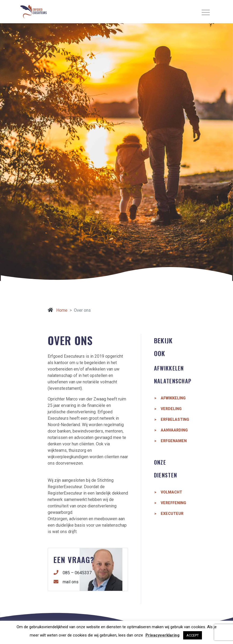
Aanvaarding (173, 430)
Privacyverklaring (162, 635)
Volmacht (171, 492)
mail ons (66, 582)
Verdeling (171, 409)
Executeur (172, 514)
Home (58, 310)
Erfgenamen (173, 441)
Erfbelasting (173, 419)
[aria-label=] (206, 12)
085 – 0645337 (73, 573)
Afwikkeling (173, 398)
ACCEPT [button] (193, 635)
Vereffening (173, 503)
